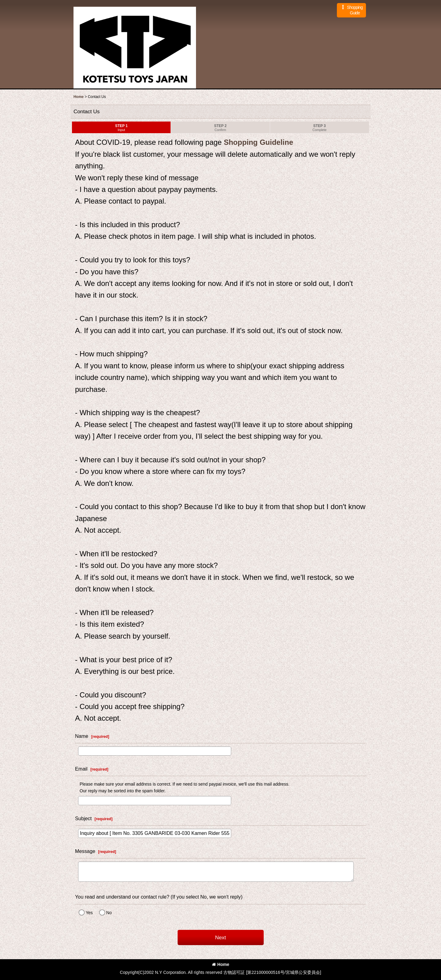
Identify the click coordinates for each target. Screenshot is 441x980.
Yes (89, 913)
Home (221, 964)
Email (81, 769)
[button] (351, 10)
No (109, 913)
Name (82, 736)
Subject (83, 818)
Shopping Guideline (257, 142)
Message (85, 851)
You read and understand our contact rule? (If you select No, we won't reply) (159, 897)
